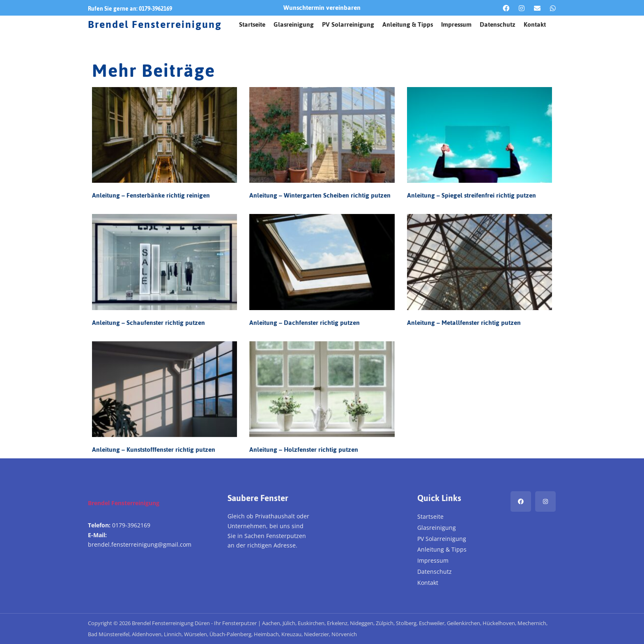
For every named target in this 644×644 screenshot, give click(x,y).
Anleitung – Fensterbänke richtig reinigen (151, 195)
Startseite (252, 24)
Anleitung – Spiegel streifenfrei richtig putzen (471, 195)
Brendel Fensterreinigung (155, 24)
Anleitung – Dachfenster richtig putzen (305, 323)
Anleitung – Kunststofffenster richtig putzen (154, 450)
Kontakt (535, 24)
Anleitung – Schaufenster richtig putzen (148, 323)
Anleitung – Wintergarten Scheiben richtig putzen (320, 195)
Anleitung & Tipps (408, 24)
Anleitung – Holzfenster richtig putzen (304, 450)
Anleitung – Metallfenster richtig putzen (464, 323)
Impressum (456, 24)
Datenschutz (498, 24)
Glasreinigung (294, 24)
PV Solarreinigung (348, 24)
